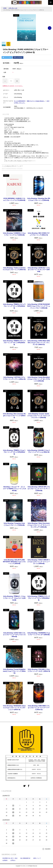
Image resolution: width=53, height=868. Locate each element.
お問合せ (13, 860)
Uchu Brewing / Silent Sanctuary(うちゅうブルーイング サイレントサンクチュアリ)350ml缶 (39, 525)
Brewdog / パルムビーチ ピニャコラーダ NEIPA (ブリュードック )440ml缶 (14, 489)
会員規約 (5, 860)
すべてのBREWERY (20, 101)
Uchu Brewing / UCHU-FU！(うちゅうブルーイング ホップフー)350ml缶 (39, 270)
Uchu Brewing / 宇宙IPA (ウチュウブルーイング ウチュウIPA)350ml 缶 (14, 306)
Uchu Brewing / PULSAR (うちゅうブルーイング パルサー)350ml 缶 (39, 670)
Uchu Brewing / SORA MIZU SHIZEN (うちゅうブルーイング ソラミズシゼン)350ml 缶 (39, 343)
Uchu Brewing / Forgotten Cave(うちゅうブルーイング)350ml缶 (14, 524)
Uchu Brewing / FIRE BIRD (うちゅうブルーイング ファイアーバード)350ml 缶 (39, 708)
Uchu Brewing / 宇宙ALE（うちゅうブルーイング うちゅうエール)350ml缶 (14, 598)
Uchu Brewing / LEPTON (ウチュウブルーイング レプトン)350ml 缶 (14, 378)
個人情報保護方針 (25, 858)
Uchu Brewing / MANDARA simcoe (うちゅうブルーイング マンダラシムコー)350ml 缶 (14, 708)
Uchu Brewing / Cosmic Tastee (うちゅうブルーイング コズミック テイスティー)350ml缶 (39, 416)
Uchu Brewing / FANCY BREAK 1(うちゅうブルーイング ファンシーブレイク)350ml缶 (39, 562)
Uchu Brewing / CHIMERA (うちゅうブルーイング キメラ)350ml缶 (14, 234)
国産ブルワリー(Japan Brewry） (36, 101)
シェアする (18, 57)
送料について (37, 858)
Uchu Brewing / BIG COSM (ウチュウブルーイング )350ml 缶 (39, 234)
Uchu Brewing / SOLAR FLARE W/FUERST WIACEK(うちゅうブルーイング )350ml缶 (14, 562)
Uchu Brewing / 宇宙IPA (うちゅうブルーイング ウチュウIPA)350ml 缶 (14, 452)
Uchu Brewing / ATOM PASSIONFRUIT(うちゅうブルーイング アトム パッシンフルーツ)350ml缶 (39, 306)
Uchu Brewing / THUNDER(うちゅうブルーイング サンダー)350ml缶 (39, 634)
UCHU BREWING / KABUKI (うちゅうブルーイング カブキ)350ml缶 (14, 199)
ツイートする (7, 57)
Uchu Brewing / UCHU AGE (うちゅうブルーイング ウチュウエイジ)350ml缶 (14, 635)
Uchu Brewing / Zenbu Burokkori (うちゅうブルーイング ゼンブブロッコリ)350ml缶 (39, 379)
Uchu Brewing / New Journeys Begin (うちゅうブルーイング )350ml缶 (14, 416)
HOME (5, 8)
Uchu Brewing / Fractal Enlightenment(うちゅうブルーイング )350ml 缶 (14, 671)
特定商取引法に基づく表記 (10, 858)
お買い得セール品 (13, 8)
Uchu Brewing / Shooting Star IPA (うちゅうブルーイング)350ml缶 (39, 199)
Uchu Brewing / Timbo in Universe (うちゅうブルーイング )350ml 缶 (14, 269)
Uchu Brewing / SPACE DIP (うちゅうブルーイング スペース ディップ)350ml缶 (39, 489)
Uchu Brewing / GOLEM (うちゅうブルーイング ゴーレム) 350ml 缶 (39, 451)
